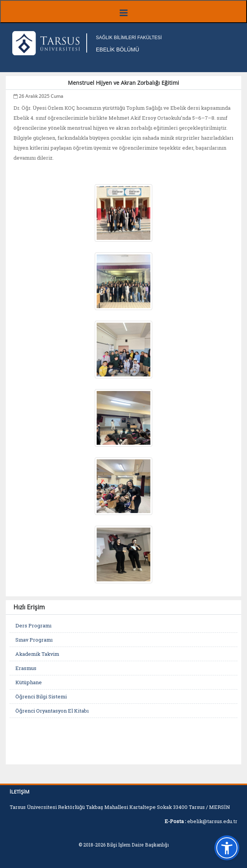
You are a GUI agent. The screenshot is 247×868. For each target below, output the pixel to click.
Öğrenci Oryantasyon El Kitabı (52, 711)
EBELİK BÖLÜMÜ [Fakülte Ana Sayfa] (118, 50)
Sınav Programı (34, 640)
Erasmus (26, 668)
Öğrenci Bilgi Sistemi (41, 696)
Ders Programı (33, 625)
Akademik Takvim (37, 654)
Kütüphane (29, 682)
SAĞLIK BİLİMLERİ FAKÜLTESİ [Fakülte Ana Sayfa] (129, 38)
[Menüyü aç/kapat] (123, 12)
